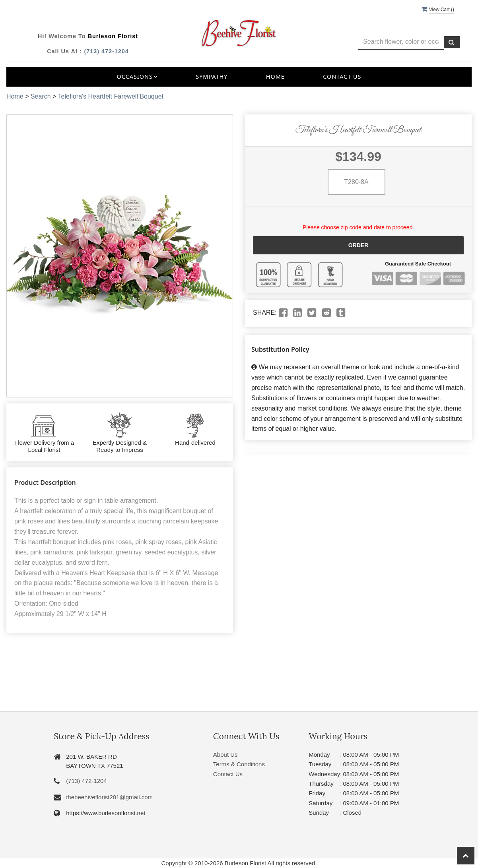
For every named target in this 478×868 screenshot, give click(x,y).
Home (275, 77)
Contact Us (342, 77)
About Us (225, 755)
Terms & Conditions (239, 764)
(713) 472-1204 (106, 51)
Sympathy (212, 77)
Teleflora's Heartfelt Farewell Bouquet (111, 96)
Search (41, 96)
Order (358, 245)
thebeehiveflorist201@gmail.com (109, 797)
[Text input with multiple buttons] (401, 42)
